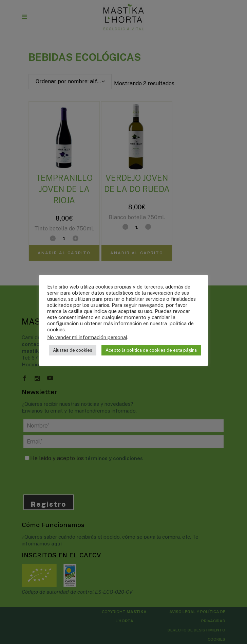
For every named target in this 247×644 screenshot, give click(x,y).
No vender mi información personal (87, 337)
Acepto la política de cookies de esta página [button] (151, 350)
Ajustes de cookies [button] (73, 350)
